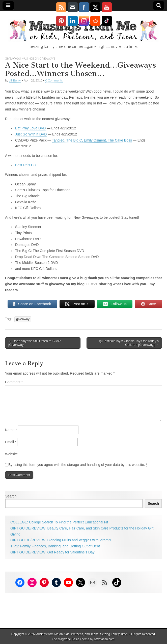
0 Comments (54, 80)
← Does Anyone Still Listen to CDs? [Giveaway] (34, 343)
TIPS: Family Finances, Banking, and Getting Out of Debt (55, 546)
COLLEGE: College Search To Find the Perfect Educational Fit (59, 522)
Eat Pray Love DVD (30, 128)
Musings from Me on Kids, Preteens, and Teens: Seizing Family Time (81, 634)
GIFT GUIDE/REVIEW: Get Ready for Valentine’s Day (52, 552)
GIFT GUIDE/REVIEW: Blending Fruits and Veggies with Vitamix (61, 540)
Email (11, 442)
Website (11, 454)
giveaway (23, 319)
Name (11, 430)
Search (11, 496)
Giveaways (13, 58)
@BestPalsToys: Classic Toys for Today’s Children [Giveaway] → (129, 343)
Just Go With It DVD (31, 134)
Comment (14, 382)
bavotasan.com (104, 639)
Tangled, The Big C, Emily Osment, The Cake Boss (92, 140)
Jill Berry (15, 80)
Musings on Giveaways (38, 58)
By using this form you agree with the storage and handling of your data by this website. (78, 465)
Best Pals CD (26, 165)
